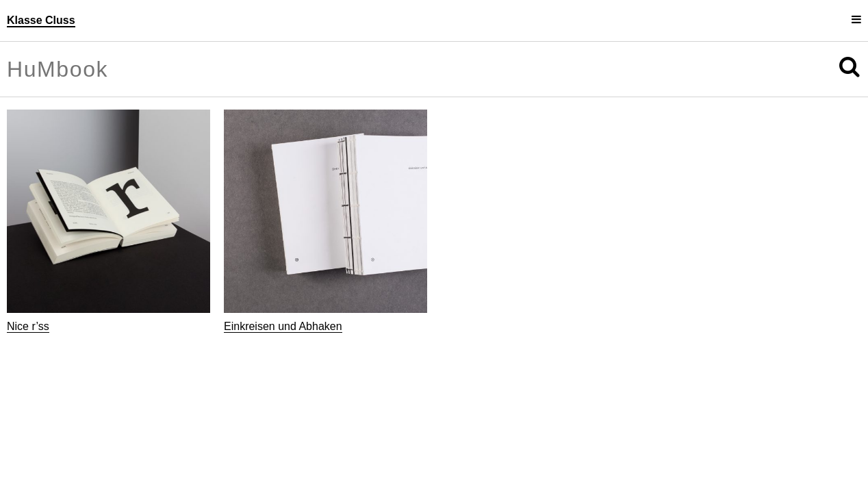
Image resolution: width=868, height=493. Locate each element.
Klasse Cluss (41, 20)
